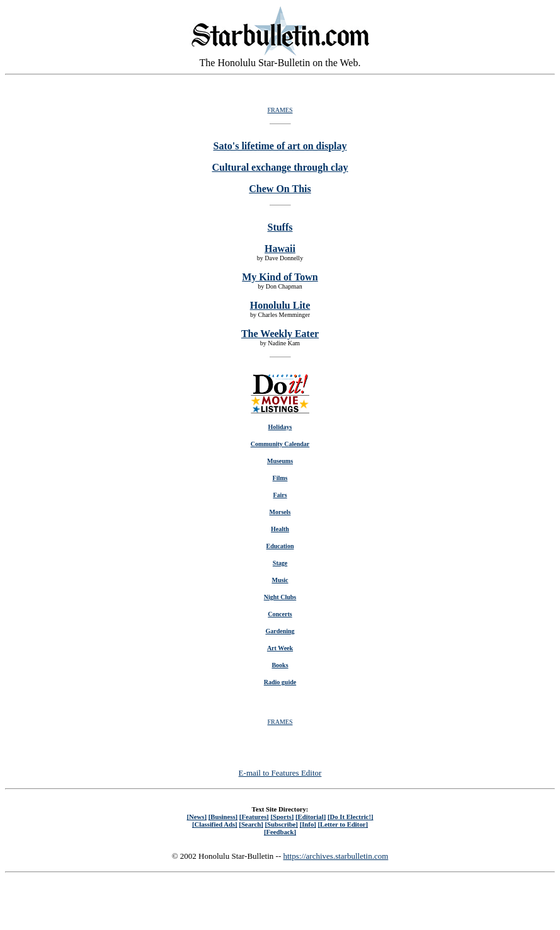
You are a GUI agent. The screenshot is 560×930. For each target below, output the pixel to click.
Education (280, 546)
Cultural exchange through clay (280, 167)
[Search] (251, 824)
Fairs (280, 495)
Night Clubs (280, 597)
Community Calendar (280, 444)
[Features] (254, 817)
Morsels (280, 512)
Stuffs (280, 227)
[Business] (223, 817)
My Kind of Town (280, 277)
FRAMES (280, 110)
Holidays (280, 427)
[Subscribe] (282, 824)
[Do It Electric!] (351, 817)
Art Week (280, 648)
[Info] (308, 824)
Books (280, 665)
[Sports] (282, 817)
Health (280, 529)
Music (280, 580)
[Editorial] (311, 817)
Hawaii (280, 249)
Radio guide (280, 682)
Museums (280, 461)
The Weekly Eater (280, 334)
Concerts (280, 614)
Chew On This (280, 189)
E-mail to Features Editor (280, 773)
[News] (197, 817)
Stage (280, 563)
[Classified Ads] (215, 824)
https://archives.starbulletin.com (335, 856)
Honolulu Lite (280, 305)
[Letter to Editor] (343, 824)
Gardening (280, 631)
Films (280, 478)
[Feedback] (280, 832)
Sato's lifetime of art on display (280, 146)
